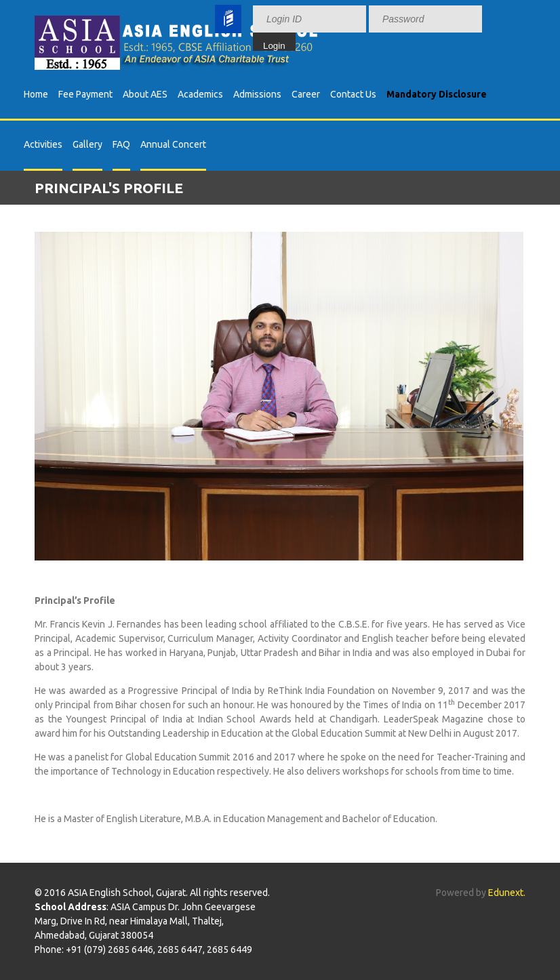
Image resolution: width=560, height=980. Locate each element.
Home (36, 94)
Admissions (257, 94)
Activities (43, 144)
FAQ (121, 144)
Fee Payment (85, 94)
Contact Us (353, 94)
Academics (200, 94)
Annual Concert (173, 144)
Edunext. (507, 893)
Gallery (87, 144)
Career (306, 94)
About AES (145, 94)
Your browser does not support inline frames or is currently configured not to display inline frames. (386, 25)
